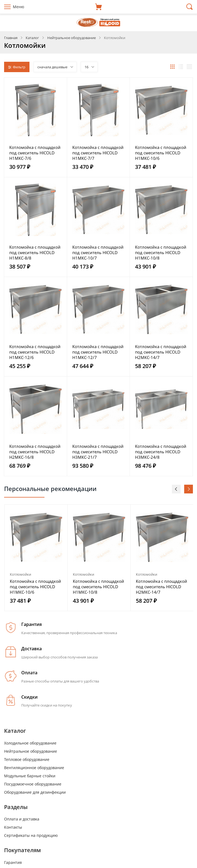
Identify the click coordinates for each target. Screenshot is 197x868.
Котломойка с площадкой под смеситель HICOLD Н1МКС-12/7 (98, 352)
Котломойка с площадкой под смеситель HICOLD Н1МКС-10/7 (98, 252)
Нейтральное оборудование (31, 751)
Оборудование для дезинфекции (35, 792)
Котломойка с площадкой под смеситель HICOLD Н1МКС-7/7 (98, 153)
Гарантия (13, 862)
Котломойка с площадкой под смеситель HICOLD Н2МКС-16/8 (35, 452)
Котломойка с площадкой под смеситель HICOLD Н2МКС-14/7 (161, 352)
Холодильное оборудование (30, 743)
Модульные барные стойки (30, 776)
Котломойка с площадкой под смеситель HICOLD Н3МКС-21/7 (98, 452)
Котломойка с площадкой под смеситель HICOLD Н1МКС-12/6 (35, 352)
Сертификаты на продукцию (31, 835)
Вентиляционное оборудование (34, 768)
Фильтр (17, 67)
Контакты (13, 827)
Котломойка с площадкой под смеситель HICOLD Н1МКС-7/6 (35, 153)
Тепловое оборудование (27, 759)
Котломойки (20, 574)
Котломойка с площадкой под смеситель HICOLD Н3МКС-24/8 (161, 452)
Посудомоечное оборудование (33, 784)
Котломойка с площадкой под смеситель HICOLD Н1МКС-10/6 (161, 153)
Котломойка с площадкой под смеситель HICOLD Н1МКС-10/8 (161, 252)
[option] (36, 558)
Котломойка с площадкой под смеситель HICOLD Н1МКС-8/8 (35, 252)
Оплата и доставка (22, 819)
